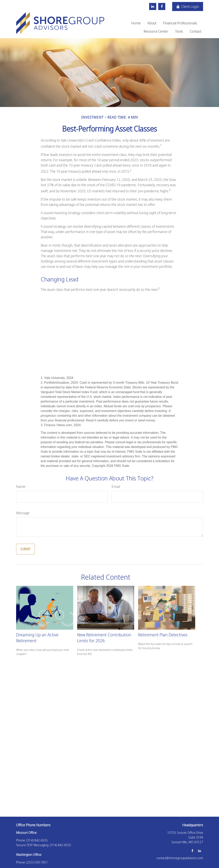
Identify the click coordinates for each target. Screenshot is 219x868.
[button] (136, 23)
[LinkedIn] (153, 6)
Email (116, 487)
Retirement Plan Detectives (163, 635)
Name (21, 487)
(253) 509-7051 (37, 862)
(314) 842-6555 (37, 840)
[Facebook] (162, 6)
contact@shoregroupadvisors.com (180, 858)
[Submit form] (25, 549)
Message (23, 513)
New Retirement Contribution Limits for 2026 (104, 638)
